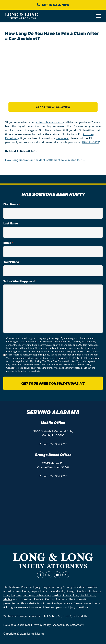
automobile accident (49, 122)
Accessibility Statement (68, 625)
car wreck (62, 138)
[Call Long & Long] (53, 5)
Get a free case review (53, 107)
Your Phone (12, 262)
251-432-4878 (90, 142)
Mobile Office (53, 423)
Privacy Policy (84, 365)
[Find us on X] (49, 575)
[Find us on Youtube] (57, 575)
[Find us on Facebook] (40, 575)
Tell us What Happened (20, 281)
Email (8, 243)
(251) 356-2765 (58, 444)
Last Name (11, 224)
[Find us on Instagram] (66, 575)
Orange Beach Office (53, 455)
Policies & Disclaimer (17, 625)
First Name (12, 204)
